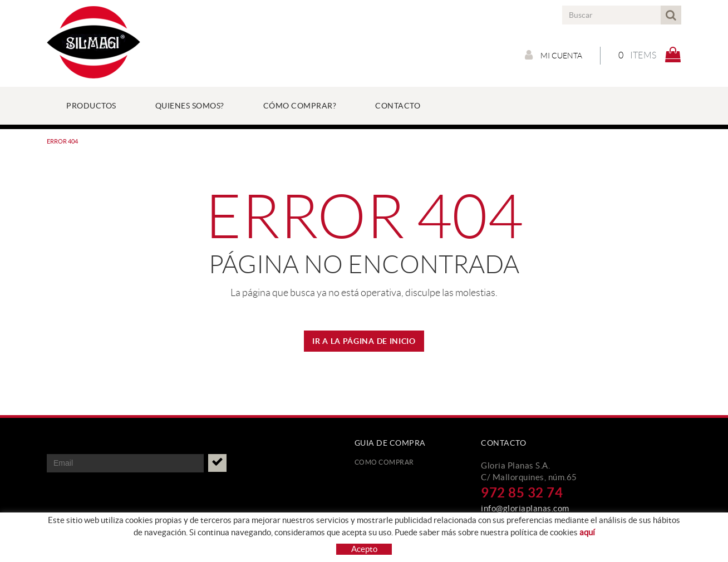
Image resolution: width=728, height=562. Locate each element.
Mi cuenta (554, 55)
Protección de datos (80, 543)
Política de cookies (152, 543)
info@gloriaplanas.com (525, 508)
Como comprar (384, 462)
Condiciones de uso (78, 557)
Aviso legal (209, 543)
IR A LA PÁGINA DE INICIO (364, 341)
